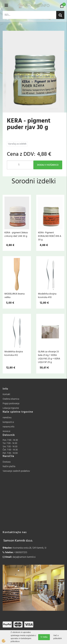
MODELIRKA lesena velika (14, 296)
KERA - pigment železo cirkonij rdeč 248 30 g (16, 234)
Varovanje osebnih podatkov (16, 471)
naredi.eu (7, 418)
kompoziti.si (8, 422)
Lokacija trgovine (11, 408)
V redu (44, 637)
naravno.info (8, 427)
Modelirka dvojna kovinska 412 (14, 353)
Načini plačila (9, 467)
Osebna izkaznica (11, 399)
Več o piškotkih (58, 637)
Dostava (7, 462)
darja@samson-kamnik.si (24, 557)
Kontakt (6, 394)
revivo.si (6, 431)
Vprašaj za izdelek (17, 144)
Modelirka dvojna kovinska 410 (47, 296)
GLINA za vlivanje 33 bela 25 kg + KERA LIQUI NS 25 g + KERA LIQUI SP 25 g (49, 357)
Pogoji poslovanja (11, 404)
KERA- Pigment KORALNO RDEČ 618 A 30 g (50, 236)
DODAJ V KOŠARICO (48, 165)
